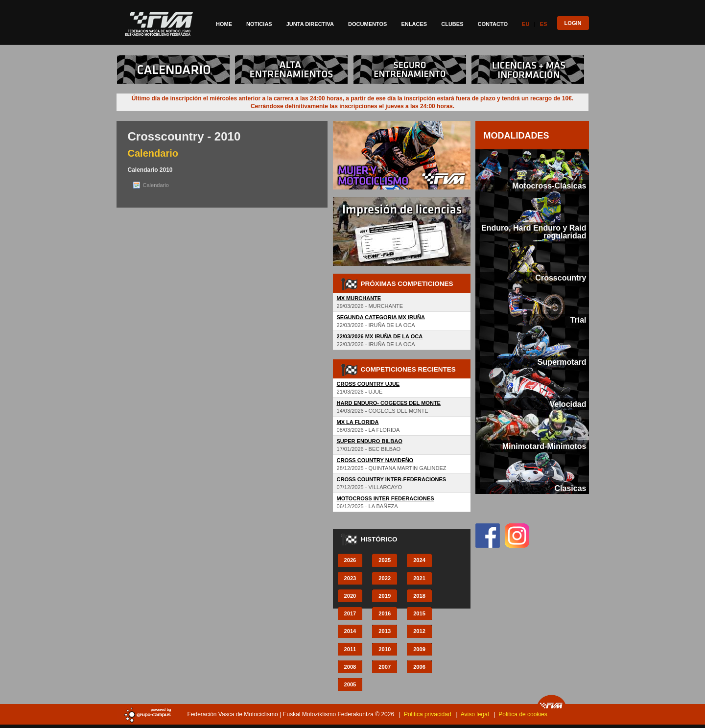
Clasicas (570, 488)
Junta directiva (310, 24)
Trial (578, 320)
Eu (526, 24)
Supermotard (562, 362)
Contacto (493, 24)
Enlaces (414, 24)
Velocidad (568, 404)
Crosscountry (561, 278)
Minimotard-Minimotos (544, 446)
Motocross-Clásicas (549, 186)
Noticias (259, 24)
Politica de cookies (523, 714)
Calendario (156, 185)
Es (544, 24)
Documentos (367, 24)
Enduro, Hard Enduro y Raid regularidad (534, 232)
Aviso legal (475, 714)
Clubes (452, 24)
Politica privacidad (428, 714)
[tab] (532, 170)
